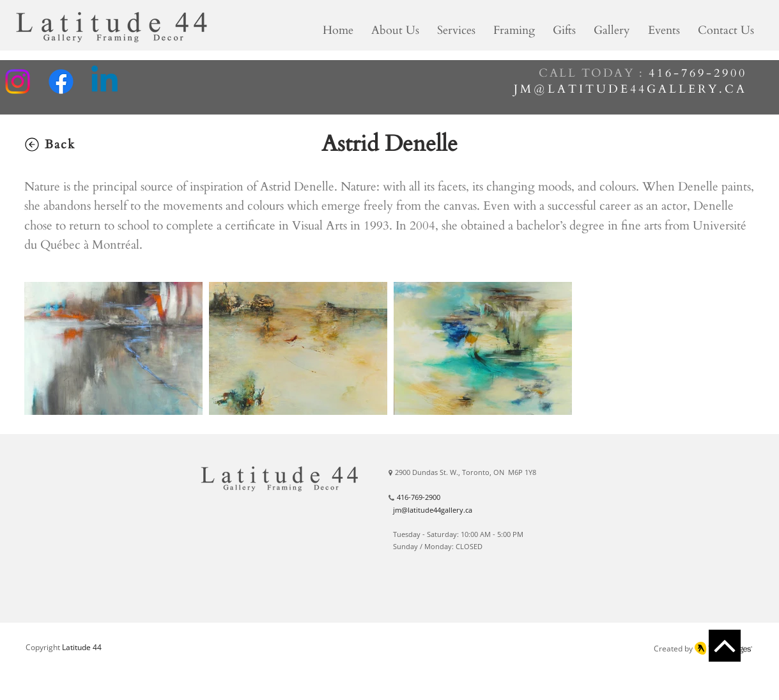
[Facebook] (61, 82)
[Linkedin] (104, 82)
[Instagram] (18, 82)
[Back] (49, 144)
